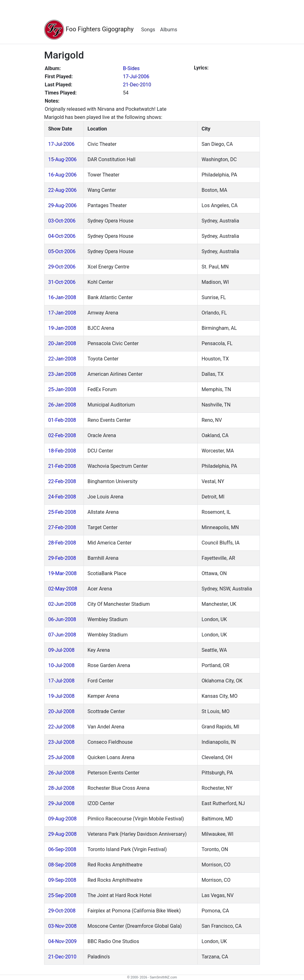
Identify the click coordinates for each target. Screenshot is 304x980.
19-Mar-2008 (62, 573)
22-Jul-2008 (61, 727)
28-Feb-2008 (62, 543)
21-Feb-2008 (62, 466)
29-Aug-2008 (62, 834)
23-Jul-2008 (61, 742)
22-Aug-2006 (62, 190)
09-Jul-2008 (61, 650)
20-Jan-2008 (62, 343)
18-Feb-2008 (62, 451)
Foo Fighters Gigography (89, 30)
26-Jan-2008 (62, 405)
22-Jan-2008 (62, 359)
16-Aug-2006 (62, 175)
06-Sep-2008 (62, 849)
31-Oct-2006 (62, 282)
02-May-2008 (63, 589)
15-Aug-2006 (62, 159)
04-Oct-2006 (62, 236)
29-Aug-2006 (62, 205)
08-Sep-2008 (62, 865)
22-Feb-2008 (62, 481)
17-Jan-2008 (62, 313)
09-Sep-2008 (62, 880)
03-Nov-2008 (62, 926)
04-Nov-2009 (62, 941)
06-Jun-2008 (62, 619)
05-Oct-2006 (62, 251)
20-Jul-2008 (61, 711)
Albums (169, 30)
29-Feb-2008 (62, 558)
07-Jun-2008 (62, 635)
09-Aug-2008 (62, 819)
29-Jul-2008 (61, 803)
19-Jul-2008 (61, 696)
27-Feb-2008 (62, 527)
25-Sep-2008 (62, 895)
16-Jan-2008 (62, 297)
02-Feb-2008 (62, 435)
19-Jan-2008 (62, 328)
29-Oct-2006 (62, 267)
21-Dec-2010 (137, 85)
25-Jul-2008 (61, 757)
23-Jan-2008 (62, 374)
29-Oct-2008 (62, 911)
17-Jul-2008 (61, 681)
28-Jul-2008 (61, 788)
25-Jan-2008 (62, 389)
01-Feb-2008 (62, 420)
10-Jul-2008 (61, 665)
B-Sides (131, 68)
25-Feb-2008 (62, 512)
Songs (148, 30)
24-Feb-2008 (62, 497)
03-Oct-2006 (62, 221)
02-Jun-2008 (62, 604)
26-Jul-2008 (61, 773)
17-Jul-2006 (136, 77)
